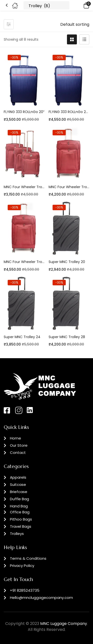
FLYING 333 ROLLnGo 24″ (69, 112)
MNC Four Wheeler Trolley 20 (24, 187)
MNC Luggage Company (64, 624)
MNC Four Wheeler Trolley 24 (69, 187)
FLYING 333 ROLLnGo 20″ (24, 112)
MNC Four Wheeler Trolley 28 (24, 262)
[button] (79, 5)
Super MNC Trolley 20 (67, 262)
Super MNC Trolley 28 (67, 337)
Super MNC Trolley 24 (22, 337)
